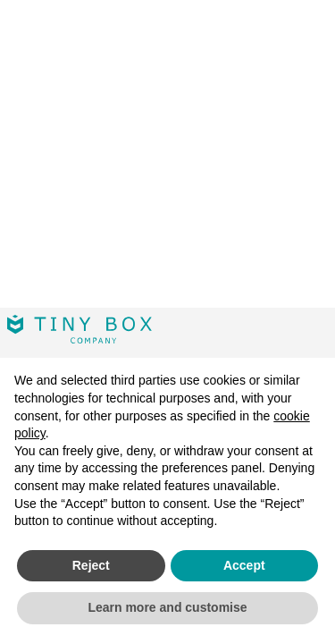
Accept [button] (244, 565)
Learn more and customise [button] (167, 607)
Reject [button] (91, 565)
